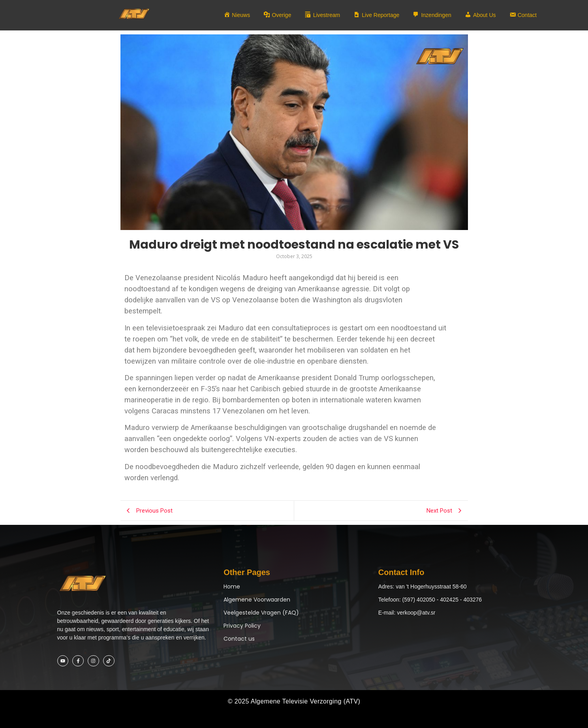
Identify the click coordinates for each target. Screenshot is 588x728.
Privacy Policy (242, 626)
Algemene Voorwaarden (257, 600)
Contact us (239, 639)
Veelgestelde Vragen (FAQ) (261, 613)
